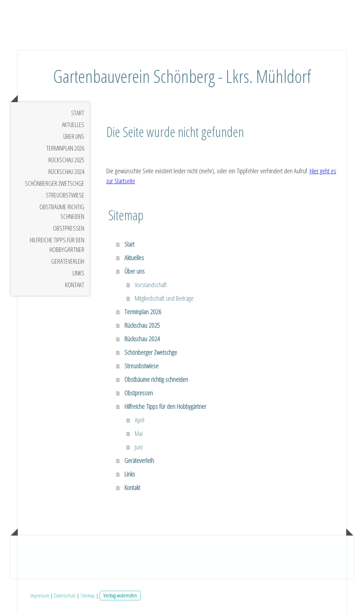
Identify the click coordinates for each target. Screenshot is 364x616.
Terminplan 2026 (65, 151)
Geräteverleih (68, 264)
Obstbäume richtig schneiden (62, 214)
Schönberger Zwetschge (55, 186)
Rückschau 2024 (66, 174)
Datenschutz (65, 598)
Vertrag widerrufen (120, 598)
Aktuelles (73, 127)
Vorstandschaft (151, 288)
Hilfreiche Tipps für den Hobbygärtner (57, 248)
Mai (139, 437)
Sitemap (88, 598)
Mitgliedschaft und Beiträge (164, 301)
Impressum (40, 598)
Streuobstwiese (65, 198)
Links (78, 276)
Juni (139, 450)
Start (78, 116)
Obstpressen (69, 231)
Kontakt (75, 288)
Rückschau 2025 (66, 163)
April (140, 423)
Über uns (74, 139)
